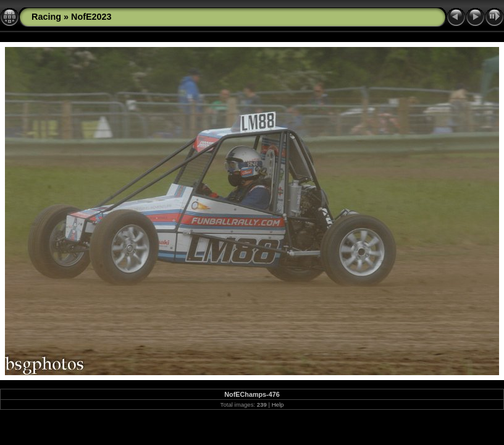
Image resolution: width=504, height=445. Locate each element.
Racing (46, 17)
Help (278, 405)
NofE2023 (91, 17)
